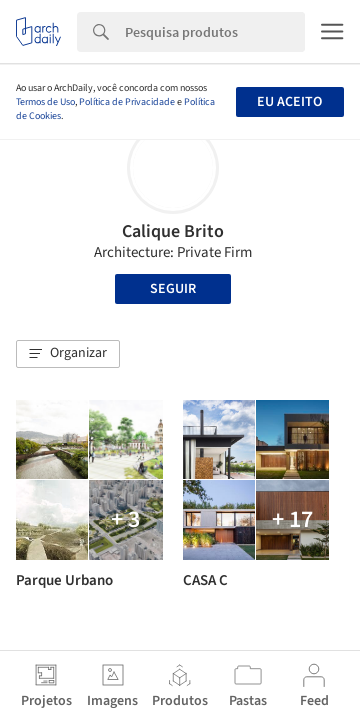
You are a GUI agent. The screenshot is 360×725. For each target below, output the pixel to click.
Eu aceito (289, 102)
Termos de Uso (45, 102)
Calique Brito (173, 231)
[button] (68, 354)
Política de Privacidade (127, 102)
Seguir (173, 289)
